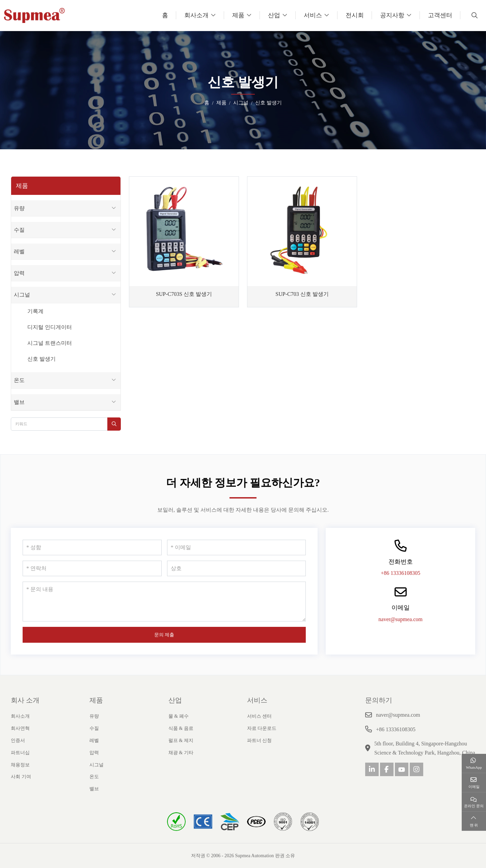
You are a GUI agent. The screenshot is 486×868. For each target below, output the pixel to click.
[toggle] (114, 208)
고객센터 (440, 15)
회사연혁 (20, 728)
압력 (19, 273)
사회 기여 (21, 777)
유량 (19, 208)
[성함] (92, 547)
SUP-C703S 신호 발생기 (184, 294)
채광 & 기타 (181, 753)
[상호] (237, 568)
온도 (19, 380)
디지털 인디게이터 (50, 327)
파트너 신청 (260, 741)
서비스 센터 (260, 716)
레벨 (19, 251)
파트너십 (20, 753)
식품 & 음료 (181, 728)
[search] (474, 15)
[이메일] (237, 547)
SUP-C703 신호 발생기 (302, 294)
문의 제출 (164, 635)
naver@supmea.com (400, 619)
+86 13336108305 (400, 573)
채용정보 (20, 765)
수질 (19, 230)
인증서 (18, 741)
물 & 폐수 (179, 716)
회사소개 (196, 15)
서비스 (313, 15)
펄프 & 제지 (181, 741)
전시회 (355, 15)
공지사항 (392, 15)
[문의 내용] (164, 602)
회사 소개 (25, 700)
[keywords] (59, 424)
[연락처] (92, 568)
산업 (274, 15)
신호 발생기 (42, 359)
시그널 (22, 295)
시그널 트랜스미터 (50, 343)
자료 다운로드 (262, 728)
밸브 (19, 402)
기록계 (35, 311)
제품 (238, 15)
